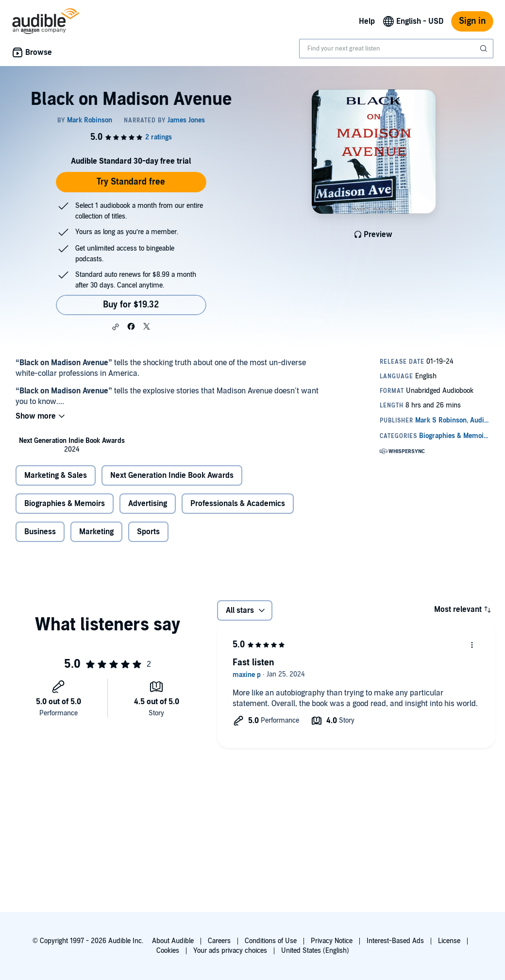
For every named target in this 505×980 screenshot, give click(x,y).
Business (40, 532)
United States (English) (315, 951)
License (449, 941)
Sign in (472, 21)
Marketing (96, 532)
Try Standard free (131, 182)
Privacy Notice (332, 941)
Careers (219, 941)
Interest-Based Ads (395, 941)
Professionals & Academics (238, 504)
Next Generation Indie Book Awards (172, 475)
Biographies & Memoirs (65, 504)
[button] (116, 327)
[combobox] (396, 49)
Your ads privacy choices (230, 951)
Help (367, 21)
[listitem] (72, 445)
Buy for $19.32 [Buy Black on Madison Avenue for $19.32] (131, 305)
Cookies (168, 951)
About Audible (173, 941)
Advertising (148, 504)
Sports (148, 532)
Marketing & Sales (56, 475)
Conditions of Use (271, 941)
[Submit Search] (485, 49)
